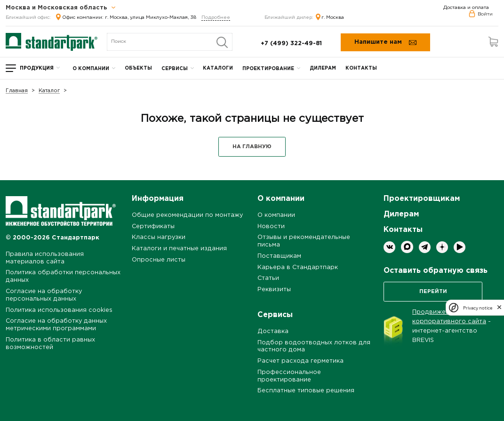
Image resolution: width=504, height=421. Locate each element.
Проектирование (268, 69)
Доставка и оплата (466, 8)
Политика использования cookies (59, 310)
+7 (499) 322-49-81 (291, 44)
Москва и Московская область (61, 8)
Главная (17, 91)
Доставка (273, 331)
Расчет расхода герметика (300, 361)
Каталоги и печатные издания (179, 249)
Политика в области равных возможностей (50, 344)
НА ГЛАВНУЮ (252, 147)
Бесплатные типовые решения (306, 391)
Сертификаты (153, 226)
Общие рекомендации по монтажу (187, 215)
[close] (499, 308)
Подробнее (216, 18)
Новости (271, 226)
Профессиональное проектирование (289, 376)
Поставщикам (279, 256)
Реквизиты (274, 290)
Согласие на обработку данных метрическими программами (56, 325)
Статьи (268, 278)
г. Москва (330, 18)
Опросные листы (159, 260)
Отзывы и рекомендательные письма (304, 241)
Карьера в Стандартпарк (298, 267)
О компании (91, 69)
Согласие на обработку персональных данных (44, 295)
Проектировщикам (422, 199)
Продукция (37, 68)
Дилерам (323, 68)
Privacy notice (478, 308)
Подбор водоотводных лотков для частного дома (314, 346)
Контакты (361, 68)
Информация (158, 199)
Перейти (433, 292)
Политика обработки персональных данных (63, 276)
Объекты (138, 68)
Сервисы (175, 69)
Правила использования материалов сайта (45, 258)
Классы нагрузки (159, 237)
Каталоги (218, 68)
